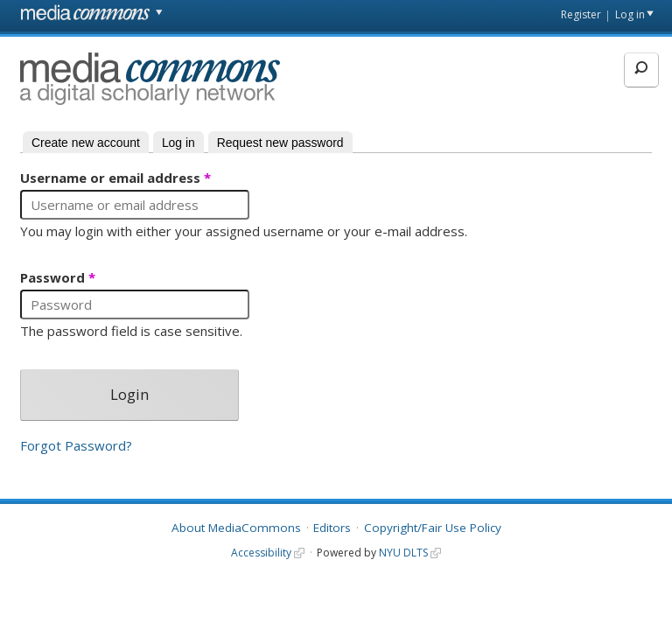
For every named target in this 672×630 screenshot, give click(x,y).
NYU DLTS (403, 553)
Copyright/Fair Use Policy (433, 528)
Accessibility (261, 553)
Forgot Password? (76, 446)
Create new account (86, 143)
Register (581, 14)
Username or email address (115, 178)
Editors (332, 528)
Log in (630, 14)
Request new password (280, 143)
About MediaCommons (236, 528)
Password (58, 278)
